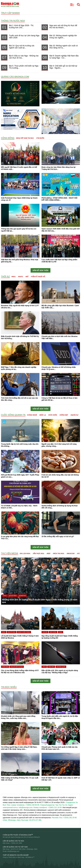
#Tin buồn (40, 138)
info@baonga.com (13, 851)
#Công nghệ (32, 415)
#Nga (13, 277)
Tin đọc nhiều (9, 687)
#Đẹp (48, 553)
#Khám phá (22, 596)
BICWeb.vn (29, 857)
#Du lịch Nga (25, 553)
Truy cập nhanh (10, 13)
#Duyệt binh (13, 596)
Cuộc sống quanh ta (13, 415)
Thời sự (5, 276)
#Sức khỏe (53, 415)
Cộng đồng (8, 138)
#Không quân (61, 667)
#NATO (20, 277)
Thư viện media (10, 553)
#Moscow (71, 553)
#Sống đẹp (64, 415)
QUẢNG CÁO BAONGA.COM (15, 77)
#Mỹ (27, 277)
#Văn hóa (5, 667)
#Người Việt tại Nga (17, 667)
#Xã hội (45, 632)
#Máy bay (51, 667)
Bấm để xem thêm (41, 270)
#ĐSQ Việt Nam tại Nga (25, 138)
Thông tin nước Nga (13, 21)
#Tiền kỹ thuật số (38, 277)
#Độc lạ (43, 415)
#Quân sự (74, 415)
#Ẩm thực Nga (38, 553)
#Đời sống (53, 632)
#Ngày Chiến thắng (24, 632)
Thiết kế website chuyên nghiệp (16, 855)
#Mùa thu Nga (58, 553)
